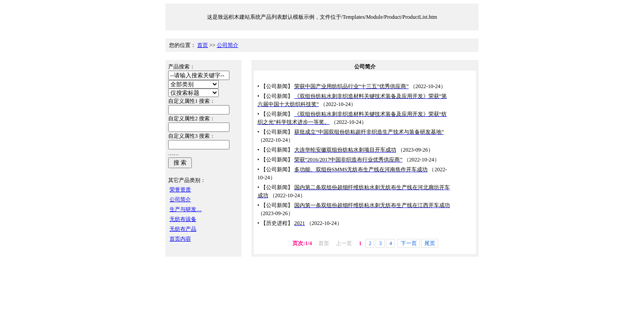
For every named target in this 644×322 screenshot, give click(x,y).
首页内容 (180, 239)
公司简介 (228, 45)
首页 (203, 45)
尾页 (430, 243)
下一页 (409, 243)
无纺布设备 (183, 219)
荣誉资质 (180, 190)
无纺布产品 (183, 229)
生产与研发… (186, 209)
